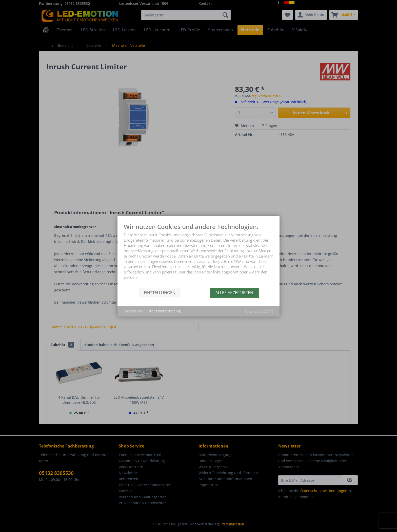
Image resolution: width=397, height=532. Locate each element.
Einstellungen (160, 293)
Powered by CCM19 (259, 311)
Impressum (133, 311)
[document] (198, 255)
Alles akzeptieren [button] (234, 293)
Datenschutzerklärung (163, 311)
